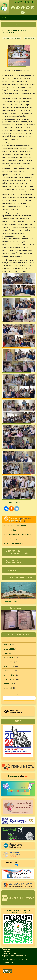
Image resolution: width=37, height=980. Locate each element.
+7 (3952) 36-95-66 (24, 2)
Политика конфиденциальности (15, 959)
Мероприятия (15, 502)
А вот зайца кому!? (11, 539)
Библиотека (18, 776)
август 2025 (9, 684)
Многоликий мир (10, 601)
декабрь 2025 (10, 666)
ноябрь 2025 (9, 671)
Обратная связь (8, 962)
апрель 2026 (9, 649)
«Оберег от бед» (10, 530)
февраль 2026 (10, 658)
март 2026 (8, 653)
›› (20, 698)
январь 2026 (9, 662)
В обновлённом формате (14, 543)
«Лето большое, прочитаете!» (15, 526)
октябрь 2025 (9, 675)
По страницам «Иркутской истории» (18, 534)
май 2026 (8, 645)
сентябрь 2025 (10, 679)
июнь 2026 (8, 640)
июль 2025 (8, 688)
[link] (18, 25)
